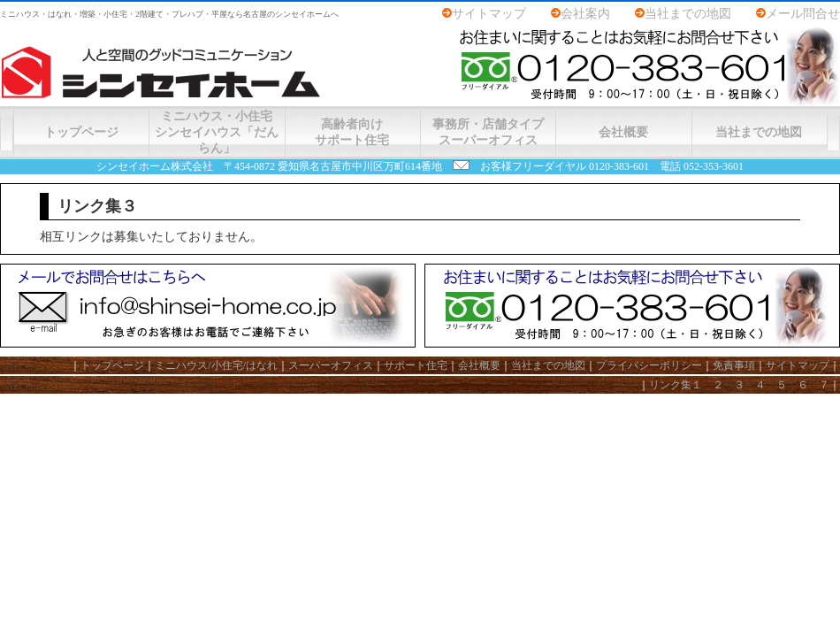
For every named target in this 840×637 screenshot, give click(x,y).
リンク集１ (676, 385)
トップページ (81, 132)
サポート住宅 (416, 365)
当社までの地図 (688, 14)
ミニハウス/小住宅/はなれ (216, 365)
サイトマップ (489, 14)
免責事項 (734, 365)
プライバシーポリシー (649, 365)
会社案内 (585, 14)
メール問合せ (803, 14)
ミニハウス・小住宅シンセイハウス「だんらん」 (217, 132)
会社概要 (623, 132)
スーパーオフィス (331, 365)
